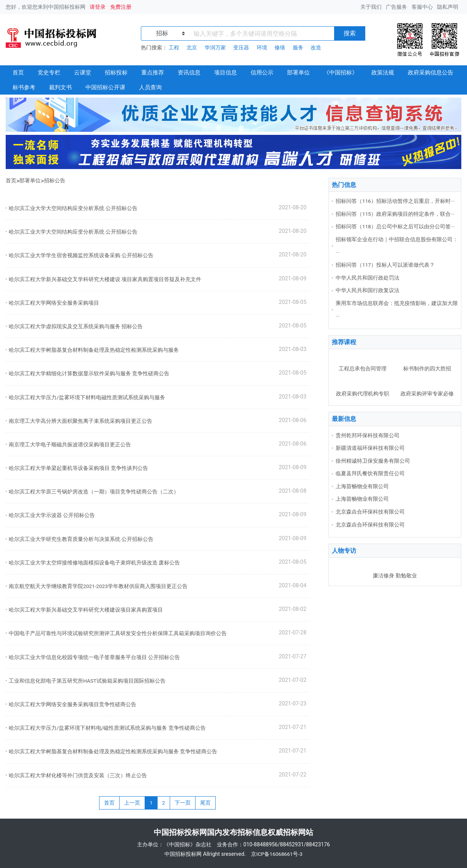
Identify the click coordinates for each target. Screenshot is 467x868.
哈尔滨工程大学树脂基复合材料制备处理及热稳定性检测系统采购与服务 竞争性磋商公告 (113, 751)
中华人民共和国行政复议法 (368, 290)
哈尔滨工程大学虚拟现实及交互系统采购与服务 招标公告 (76, 326)
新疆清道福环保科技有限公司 (370, 448)
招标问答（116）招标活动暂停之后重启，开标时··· (395, 201)
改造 (316, 47)
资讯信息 (189, 73)
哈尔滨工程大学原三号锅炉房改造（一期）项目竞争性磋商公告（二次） (94, 492)
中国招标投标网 (183, 854)
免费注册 (121, 7)
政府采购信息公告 (431, 73)
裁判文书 (60, 87)
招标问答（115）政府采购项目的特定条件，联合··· (395, 214)
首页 (18, 73)
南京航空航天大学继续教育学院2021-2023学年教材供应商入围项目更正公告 (98, 586)
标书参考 (24, 87)
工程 (174, 47)
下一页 (183, 803)
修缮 (280, 47)
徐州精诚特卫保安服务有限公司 (373, 461)
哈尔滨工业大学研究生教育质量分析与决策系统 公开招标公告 (81, 539)
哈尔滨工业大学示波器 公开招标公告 (52, 515)
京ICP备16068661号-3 (277, 854)
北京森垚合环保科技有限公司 (370, 512)
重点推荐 (153, 73)
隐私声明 (448, 7)
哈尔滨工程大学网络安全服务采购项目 (54, 303)
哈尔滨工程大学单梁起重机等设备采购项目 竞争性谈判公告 (78, 468)
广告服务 (396, 7)
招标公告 (55, 180)
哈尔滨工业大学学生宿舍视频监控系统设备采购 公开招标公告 (81, 255)
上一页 (132, 803)
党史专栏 (49, 73)
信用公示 (262, 73)
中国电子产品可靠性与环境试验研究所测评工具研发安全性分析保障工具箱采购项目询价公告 (118, 633)
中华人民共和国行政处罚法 (368, 278)
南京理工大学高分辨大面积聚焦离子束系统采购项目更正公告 (80, 421)
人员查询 (150, 87)
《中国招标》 (341, 73)
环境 (262, 47)
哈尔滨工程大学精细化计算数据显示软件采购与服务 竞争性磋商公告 (89, 373)
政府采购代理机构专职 (363, 394)
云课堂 (83, 73)
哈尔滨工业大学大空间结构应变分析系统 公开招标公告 (73, 208)
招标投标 (116, 73)
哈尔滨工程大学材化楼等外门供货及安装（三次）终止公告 (78, 775)
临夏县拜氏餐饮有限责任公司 (370, 473)
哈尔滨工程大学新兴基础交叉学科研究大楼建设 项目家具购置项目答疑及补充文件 (105, 279)
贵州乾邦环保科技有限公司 (368, 435)
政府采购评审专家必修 (427, 394)
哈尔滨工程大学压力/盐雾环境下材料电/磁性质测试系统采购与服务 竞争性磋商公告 (107, 728)
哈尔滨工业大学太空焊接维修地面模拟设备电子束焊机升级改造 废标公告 (94, 563)
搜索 (350, 33)
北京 (192, 47)
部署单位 (298, 73)
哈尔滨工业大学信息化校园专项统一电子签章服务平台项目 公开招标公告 (94, 657)
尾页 (205, 803)
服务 (298, 47)
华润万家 (215, 47)
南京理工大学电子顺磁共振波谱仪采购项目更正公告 (70, 444)
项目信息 (226, 73)
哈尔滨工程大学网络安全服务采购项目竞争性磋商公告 (73, 704)
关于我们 (371, 7)
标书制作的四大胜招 (427, 368)
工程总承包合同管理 (363, 368)
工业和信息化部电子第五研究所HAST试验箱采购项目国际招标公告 (87, 681)
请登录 (98, 7)
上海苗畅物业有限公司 (362, 486)
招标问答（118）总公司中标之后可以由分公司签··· (395, 226)
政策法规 (383, 73)
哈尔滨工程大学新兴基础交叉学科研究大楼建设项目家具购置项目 (86, 610)
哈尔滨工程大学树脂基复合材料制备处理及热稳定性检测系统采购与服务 (94, 350)
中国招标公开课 (105, 87)
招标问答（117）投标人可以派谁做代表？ (385, 265)
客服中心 (422, 7)
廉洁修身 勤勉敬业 (395, 576)
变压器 (241, 47)
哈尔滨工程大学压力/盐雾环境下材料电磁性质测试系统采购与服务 (87, 397)
